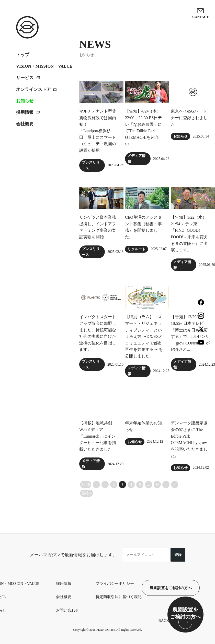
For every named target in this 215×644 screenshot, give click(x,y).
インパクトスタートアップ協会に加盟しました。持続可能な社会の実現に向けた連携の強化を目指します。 (98, 333)
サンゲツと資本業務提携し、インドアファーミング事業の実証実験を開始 (98, 227)
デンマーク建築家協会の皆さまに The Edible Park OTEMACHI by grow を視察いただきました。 (189, 439)
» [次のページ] (175, 485)
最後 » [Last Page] (87, 493)
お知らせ (180, 136)
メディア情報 (137, 159)
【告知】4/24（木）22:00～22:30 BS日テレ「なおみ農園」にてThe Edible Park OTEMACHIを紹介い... (143, 127)
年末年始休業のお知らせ (143, 426)
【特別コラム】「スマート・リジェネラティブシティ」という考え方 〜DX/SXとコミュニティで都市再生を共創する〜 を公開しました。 (144, 336)
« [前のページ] (96, 485)
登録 (178, 555)
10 (157, 485)
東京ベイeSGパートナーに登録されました (189, 118)
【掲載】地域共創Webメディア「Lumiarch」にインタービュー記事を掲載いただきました (98, 436)
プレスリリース (91, 165)
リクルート (137, 249)
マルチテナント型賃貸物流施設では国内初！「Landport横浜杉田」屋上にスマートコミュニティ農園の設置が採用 (98, 131)
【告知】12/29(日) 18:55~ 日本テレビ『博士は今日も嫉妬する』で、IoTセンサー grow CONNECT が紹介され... (190, 333)
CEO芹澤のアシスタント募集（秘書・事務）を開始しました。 (143, 227)
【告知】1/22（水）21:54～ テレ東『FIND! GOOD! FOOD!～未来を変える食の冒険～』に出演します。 (189, 234)
